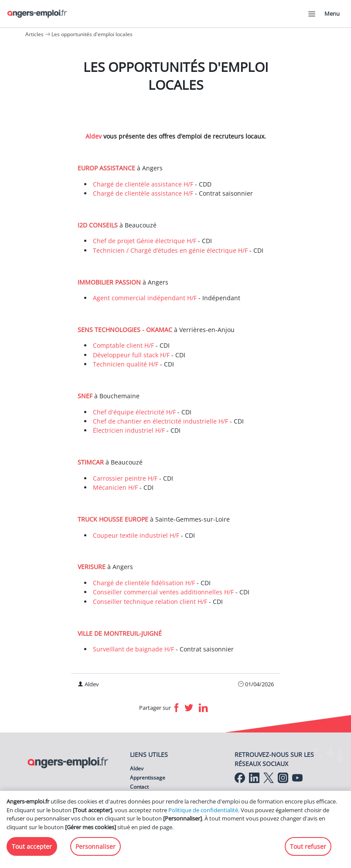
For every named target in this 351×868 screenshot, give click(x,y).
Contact (139, 787)
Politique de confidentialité (203, 810)
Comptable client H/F (123, 345)
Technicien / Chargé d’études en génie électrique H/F (170, 250)
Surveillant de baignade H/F (133, 649)
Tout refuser (308, 846)
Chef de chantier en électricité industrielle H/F (160, 421)
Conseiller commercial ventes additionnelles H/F (163, 592)
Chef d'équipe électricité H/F (134, 412)
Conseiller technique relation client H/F (150, 602)
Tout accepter (32, 846)
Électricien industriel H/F (129, 430)
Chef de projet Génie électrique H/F (145, 241)
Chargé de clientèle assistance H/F (143, 184)
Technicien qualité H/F (126, 364)
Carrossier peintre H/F (125, 478)
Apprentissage (148, 778)
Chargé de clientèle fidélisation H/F (144, 583)
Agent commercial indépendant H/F (145, 298)
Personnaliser (95, 846)
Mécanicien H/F (115, 487)
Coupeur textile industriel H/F (136, 535)
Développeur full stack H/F (131, 355)
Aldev (94, 136)
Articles (34, 34)
